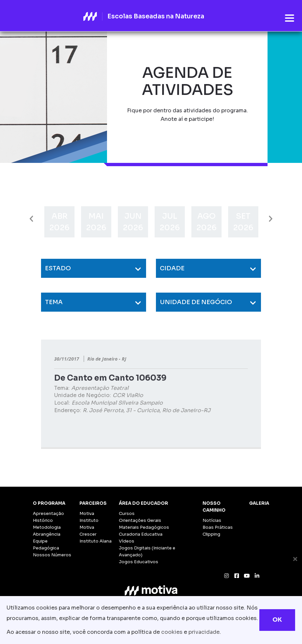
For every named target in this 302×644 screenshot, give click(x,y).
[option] (59, 222)
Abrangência (47, 534)
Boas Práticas (218, 527)
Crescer (88, 534)
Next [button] (271, 219)
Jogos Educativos (139, 562)
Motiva (87, 513)
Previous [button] (31, 219)
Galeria (259, 503)
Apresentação (48, 513)
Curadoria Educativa (141, 534)
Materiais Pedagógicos (144, 527)
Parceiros (93, 503)
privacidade (204, 632)
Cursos (127, 513)
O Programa (49, 503)
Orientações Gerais (140, 520)
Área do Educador (143, 503)
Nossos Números (52, 555)
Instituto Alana (96, 541)
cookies (172, 632)
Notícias (212, 520)
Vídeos (127, 541)
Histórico (43, 520)
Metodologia (47, 527)
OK (277, 620)
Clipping (211, 534)
